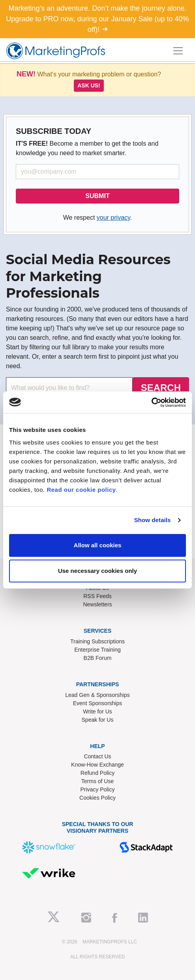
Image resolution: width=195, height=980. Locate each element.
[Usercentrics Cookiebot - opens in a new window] (151, 402)
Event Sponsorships (98, 703)
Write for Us (97, 711)
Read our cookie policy (81, 490)
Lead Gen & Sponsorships (97, 695)
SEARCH (161, 388)
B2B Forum (98, 658)
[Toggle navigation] (178, 51)
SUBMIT (97, 196)
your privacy (113, 218)
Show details (153, 520)
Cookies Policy (97, 798)
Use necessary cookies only (97, 571)
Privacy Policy (97, 789)
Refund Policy (97, 773)
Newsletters (97, 604)
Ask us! (89, 85)
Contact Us (97, 756)
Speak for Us (98, 720)
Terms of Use (97, 781)
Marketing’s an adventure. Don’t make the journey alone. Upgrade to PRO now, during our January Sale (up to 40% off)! (97, 19)
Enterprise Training (97, 650)
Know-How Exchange (97, 765)
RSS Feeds (97, 596)
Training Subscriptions (97, 641)
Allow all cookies (98, 545)
